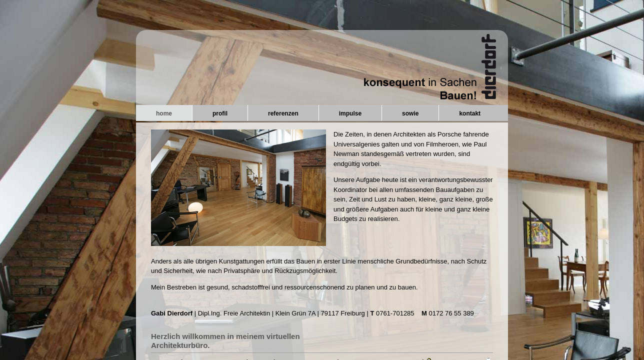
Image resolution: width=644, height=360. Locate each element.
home (164, 113)
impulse (350, 113)
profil (220, 113)
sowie (410, 113)
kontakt (470, 113)
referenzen (283, 113)
